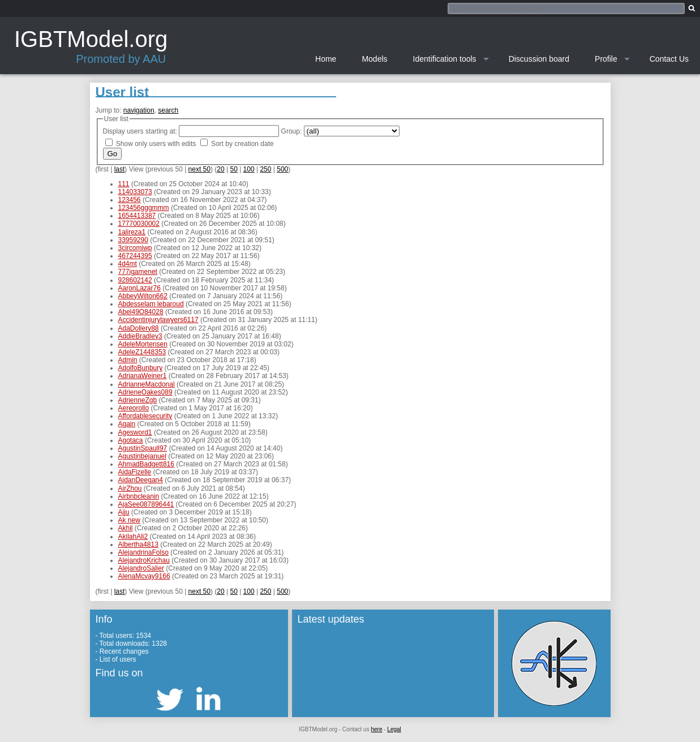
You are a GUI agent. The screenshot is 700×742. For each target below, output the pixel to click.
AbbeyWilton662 (143, 296)
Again (127, 424)
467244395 (135, 256)
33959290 (133, 240)
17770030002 (139, 224)
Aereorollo (134, 408)
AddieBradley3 (140, 336)
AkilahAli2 (133, 537)
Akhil (126, 528)
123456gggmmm (144, 208)
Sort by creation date (242, 144)
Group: (292, 131)
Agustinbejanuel (142, 456)
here (376, 729)
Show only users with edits (156, 144)
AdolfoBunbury (141, 368)
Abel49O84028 (141, 312)
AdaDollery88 (139, 328)
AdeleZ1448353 (142, 352)
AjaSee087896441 (146, 504)
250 (265, 169)
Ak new (129, 520)
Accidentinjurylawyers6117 (158, 320)
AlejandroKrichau (144, 560)
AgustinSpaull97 (143, 448)
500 (282, 169)
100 (249, 169)
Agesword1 (135, 432)
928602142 (135, 280)
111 (124, 184)
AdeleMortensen (143, 344)
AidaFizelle (135, 472)
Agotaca (131, 440)
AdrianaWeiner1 (143, 376)
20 (220, 169)
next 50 (199, 169)
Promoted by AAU (121, 59)
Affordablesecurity (145, 416)
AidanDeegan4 (141, 480)
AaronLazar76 (139, 288)
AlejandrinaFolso (143, 552)
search (168, 110)
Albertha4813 (138, 544)
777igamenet (138, 272)
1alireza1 (132, 232)
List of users (118, 659)
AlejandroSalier (141, 568)
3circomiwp (135, 248)
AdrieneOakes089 (145, 392)
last (120, 169)
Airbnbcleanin (139, 496)
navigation (139, 110)
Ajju (124, 512)
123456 (130, 200)
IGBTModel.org (91, 39)
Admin (128, 360)
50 (233, 169)
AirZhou (130, 488)
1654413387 (137, 216)
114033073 (135, 192)
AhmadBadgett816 (146, 464)
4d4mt (128, 264)
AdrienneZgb (138, 400)
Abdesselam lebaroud (151, 304)
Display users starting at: (140, 131)
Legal (394, 729)
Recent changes (124, 651)
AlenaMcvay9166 (144, 576)
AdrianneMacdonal (147, 384)
